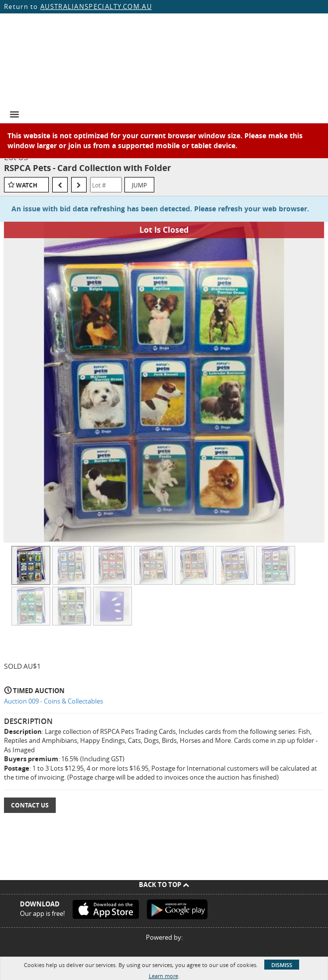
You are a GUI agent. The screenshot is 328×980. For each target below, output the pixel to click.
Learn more (164, 976)
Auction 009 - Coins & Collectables (54, 701)
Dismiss (282, 965)
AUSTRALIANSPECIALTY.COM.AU (96, 6)
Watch (27, 185)
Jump (139, 185)
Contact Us (30, 805)
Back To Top (164, 885)
